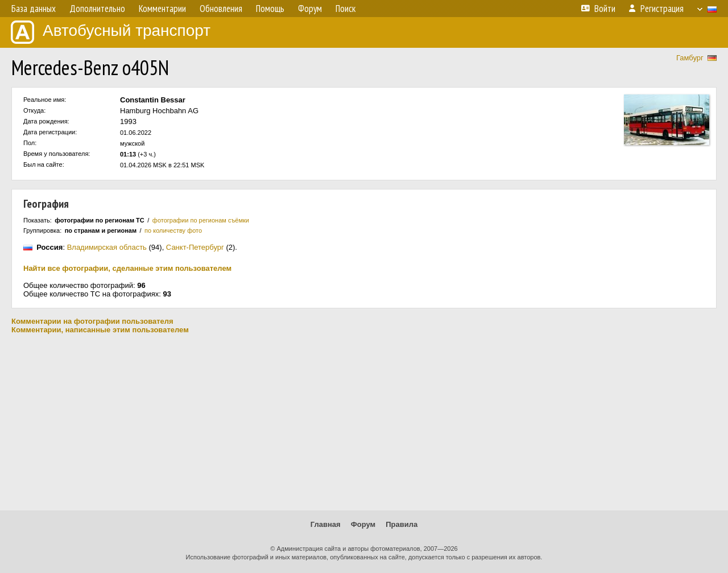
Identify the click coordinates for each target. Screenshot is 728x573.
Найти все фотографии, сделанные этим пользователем (127, 268)
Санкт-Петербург (195, 247)
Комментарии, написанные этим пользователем (100, 330)
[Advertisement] (364, 422)
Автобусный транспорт (111, 32)
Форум (363, 524)
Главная (326, 524)
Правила (402, 524)
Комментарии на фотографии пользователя (92, 321)
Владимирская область (107, 247)
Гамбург (690, 58)
